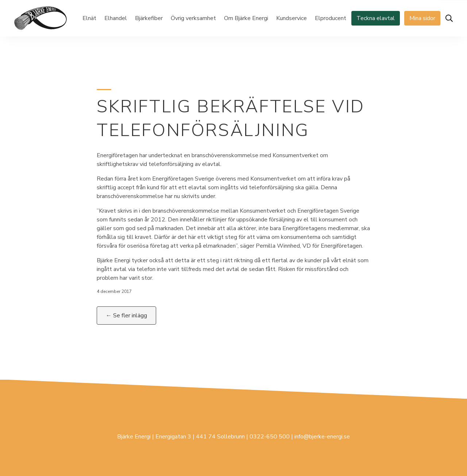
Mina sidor (422, 18)
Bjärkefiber (149, 18)
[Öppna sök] (449, 18)
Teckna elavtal (376, 18)
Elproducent (331, 18)
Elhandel (116, 18)
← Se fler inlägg (126, 316)
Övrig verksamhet (193, 18)
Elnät (89, 18)
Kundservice (292, 18)
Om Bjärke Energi (246, 18)
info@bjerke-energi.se (322, 437)
